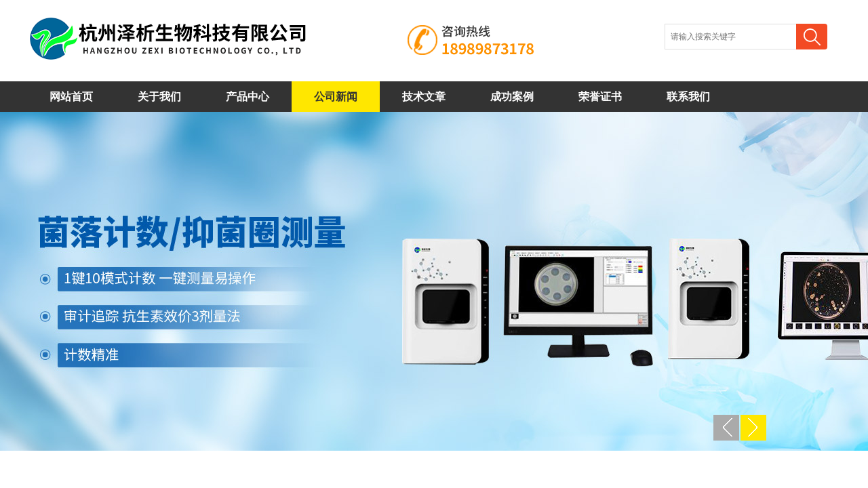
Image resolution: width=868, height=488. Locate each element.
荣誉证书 (600, 97)
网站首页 (71, 97)
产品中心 (248, 97)
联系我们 (688, 97)
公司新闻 (336, 97)
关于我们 (159, 97)
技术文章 (424, 97)
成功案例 (512, 97)
